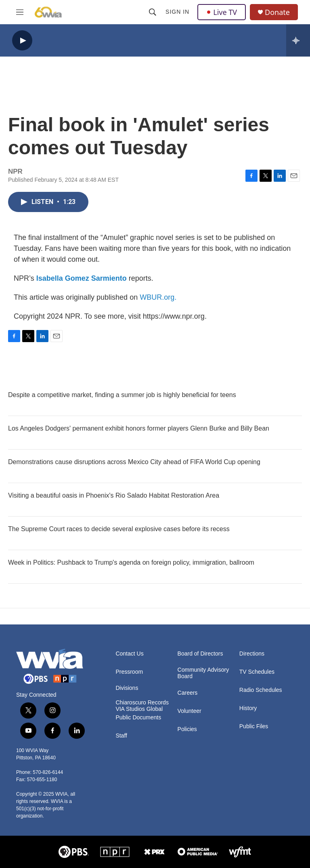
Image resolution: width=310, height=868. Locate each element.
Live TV (222, 12)
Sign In (177, 12)
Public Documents (138, 718)
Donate (277, 12)
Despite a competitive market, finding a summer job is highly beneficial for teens (122, 395)
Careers (188, 693)
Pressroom (129, 672)
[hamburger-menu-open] (20, 12)
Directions (252, 654)
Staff (121, 736)
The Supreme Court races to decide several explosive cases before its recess (119, 529)
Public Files (254, 726)
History (248, 708)
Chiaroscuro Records (142, 703)
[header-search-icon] (153, 12)
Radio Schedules (261, 690)
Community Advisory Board (203, 673)
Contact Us (129, 654)
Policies (187, 729)
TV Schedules (257, 672)
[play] (22, 41)
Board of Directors (200, 654)
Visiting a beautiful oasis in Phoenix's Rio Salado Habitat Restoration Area (114, 495)
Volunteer (190, 711)
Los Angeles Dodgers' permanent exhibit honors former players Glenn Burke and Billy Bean (139, 428)
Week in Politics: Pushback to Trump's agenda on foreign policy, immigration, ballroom (131, 562)
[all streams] (298, 40)
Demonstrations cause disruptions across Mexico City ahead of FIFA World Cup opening (134, 462)
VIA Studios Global (139, 709)
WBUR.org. (158, 297)
